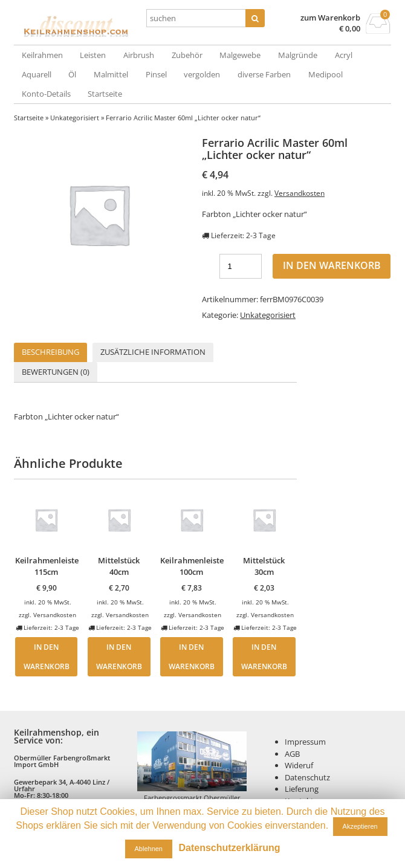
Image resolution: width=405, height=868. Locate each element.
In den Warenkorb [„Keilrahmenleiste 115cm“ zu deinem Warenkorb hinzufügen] (47, 656)
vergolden (202, 74)
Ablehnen (149, 849)
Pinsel (156, 74)
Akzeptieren (360, 826)
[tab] (50, 353)
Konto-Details (46, 94)
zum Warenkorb (330, 18)
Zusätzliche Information (153, 352)
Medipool (326, 74)
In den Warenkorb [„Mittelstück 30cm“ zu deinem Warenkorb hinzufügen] (264, 656)
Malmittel (111, 74)
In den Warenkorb (332, 265)
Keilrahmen (42, 55)
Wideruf (299, 765)
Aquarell (37, 74)
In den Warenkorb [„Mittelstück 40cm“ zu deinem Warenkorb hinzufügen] (119, 656)
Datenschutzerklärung (229, 848)
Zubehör (187, 55)
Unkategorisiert (75, 118)
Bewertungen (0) (56, 372)
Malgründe (298, 55)
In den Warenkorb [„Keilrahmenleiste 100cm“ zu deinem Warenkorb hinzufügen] (192, 656)
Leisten (93, 55)
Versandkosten (300, 193)
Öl (72, 74)
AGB (292, 754)
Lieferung (302, 789)
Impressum (305, 742)
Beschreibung (50, 352)
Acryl (344, 55)
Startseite (105, 94)
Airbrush (139, 55)
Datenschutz (307, 777)
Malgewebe (240, 55)
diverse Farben (264, 74)
